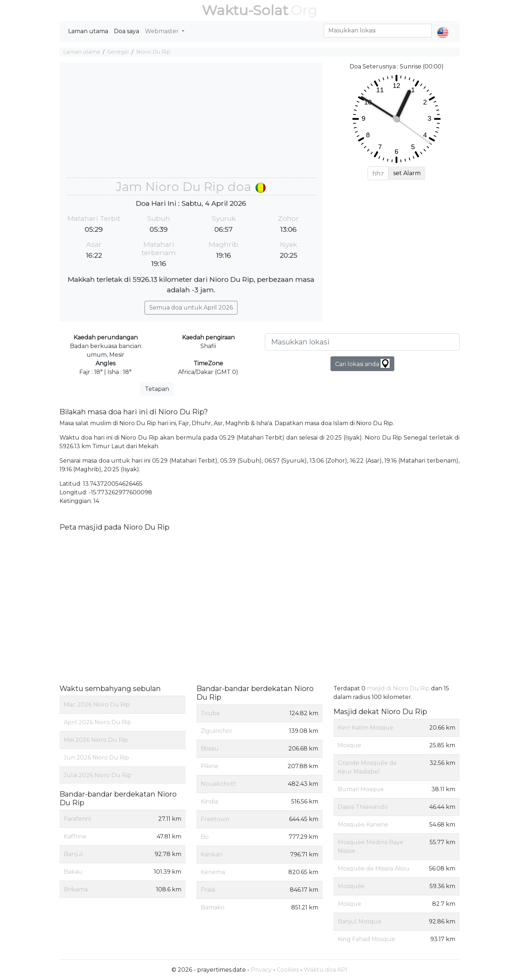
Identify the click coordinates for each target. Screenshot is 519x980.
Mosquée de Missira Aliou (374, 868)
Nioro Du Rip (153, 52)
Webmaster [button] (163, 31)
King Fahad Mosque (366, 939)
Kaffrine (75, 836)
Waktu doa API (326, 970)
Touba (210, 713)
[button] (443, 27)
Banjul (73, 854)
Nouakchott (218, 784)
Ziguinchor (217, 731)
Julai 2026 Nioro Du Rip (97, 775)
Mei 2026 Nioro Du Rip (96, 740)
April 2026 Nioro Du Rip (97, 722)
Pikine (210, 766)
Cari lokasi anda (362, 363)
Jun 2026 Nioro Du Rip (96, 758)
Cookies (288, 970)
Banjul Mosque (360, 921)
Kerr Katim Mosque (365, 728)
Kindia (209, 801)
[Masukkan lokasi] (362, 342)
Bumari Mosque (361, 789)
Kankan (212, 854)
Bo (205, 837)
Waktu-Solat (245, 10)
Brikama (76, 889)
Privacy (261, 970)
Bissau (210, 749)
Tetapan (157, 389)
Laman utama (88, 31)
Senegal (118, 52)
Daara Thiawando (363, 807)
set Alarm (407, 173)
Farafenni (77, 819)
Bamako (213, 907)
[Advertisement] (191, 124)
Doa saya (127, 31)
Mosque (349, 745)
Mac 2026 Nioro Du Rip (97, 705)
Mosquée (351, 886)
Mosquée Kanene (363, 825)
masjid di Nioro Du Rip (398, 688)
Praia (208, 890)
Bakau (73, 872)
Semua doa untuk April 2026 (191, 308)
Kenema (213, 872)
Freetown (215, 819)
